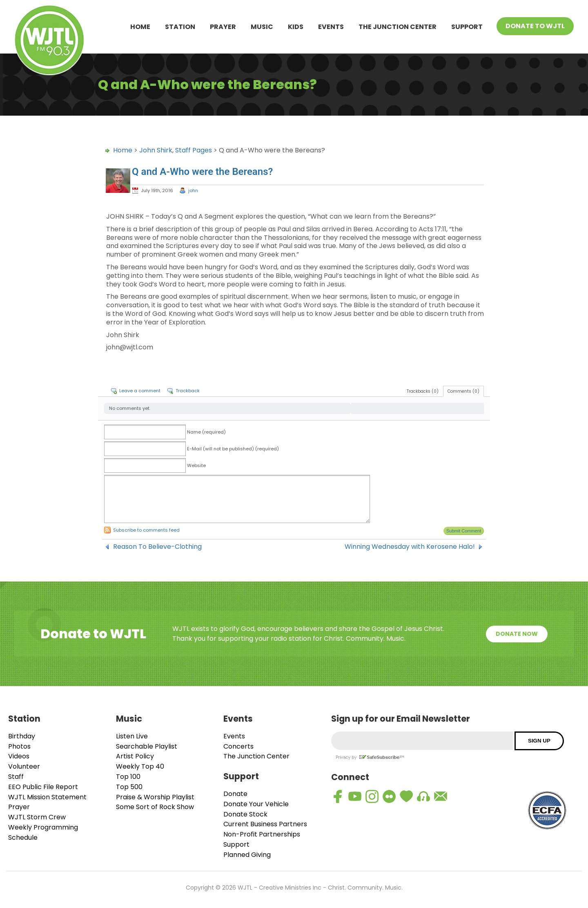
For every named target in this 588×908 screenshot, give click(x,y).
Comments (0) (463, 391)
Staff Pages (194, 150)
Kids (296, 27)
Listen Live (132, 736)
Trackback (188, 391)
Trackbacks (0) (423, 391)
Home (140, 27)
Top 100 (128, 777)
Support (467, 27)
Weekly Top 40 (140, 766)
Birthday (22, 736)
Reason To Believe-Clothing (157, 547)
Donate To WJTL (535, 26)
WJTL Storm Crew (37, 817)
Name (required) (206, 432)
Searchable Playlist (147, 746)
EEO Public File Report (43, 787)
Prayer (223, 27)
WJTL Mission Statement (47, 797)
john (193, 190)
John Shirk (156, 150)
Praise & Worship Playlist (155, 797)
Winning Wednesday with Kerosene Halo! (410, 547)
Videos (19, 756)
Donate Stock (245, 814)
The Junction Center (398, 27)
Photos (19, 746)
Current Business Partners (265, 824)
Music (262, 27)
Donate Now (517, 634)
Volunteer (24, 766)
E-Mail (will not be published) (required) (233, 449)
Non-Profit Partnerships (262, 834)
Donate (235, 794)
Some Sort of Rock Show (155, 807)
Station (180, 27)
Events (331, 27)
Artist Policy (135, 756)
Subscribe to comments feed (146, 530)
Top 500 (129, 787)
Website (196, 465)
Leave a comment (140, 391)
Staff (16, 777)
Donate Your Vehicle (256, 804)
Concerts (238, 746)
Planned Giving (247, 855)
